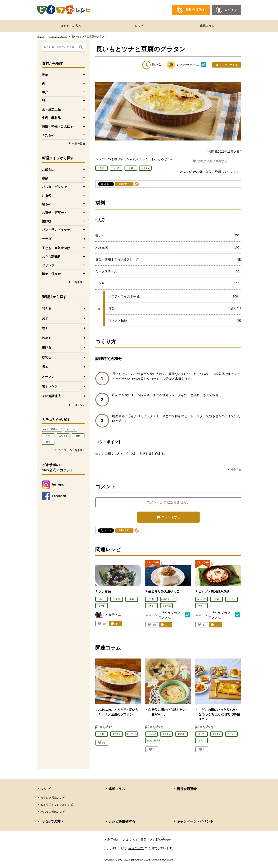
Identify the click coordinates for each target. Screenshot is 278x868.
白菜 (216, 599)
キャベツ (201, 599)
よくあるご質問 (136, 840)
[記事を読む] (104, 727)
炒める (47, 338)
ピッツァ (231, 599)
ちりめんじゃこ (168, 599)
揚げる (47, 347)
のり (102, 599)
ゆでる (47, 357)
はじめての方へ (71, 26)
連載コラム (207, 26)
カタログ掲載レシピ (53, 798)
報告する (236, 470)
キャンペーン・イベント (195, 821)
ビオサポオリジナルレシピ (57, 805)
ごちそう (63, 436)
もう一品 (166, 606)
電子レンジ (50, 386)
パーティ (71, 429)
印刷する (124, 184)
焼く (45, 328)
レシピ (139, 26)
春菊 (132, 599)
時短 (48, 442)
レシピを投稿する (122, 821)
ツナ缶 (117, 599)
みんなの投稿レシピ (52, 429)
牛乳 (48, 436)
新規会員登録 (187, 789)
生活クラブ (138, 848)
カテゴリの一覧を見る (72, 450)
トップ (41, 36)
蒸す (45, 318)
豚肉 (78, 436)
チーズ (201, 606)
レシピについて (58, 36)
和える (47, 309)
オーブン (48, 377)
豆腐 (151, 599)
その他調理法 (51, 396)
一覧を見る (79, 144)
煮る (45, 367)
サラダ (47, 239)
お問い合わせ (162, 840)
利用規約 (113, 840)
